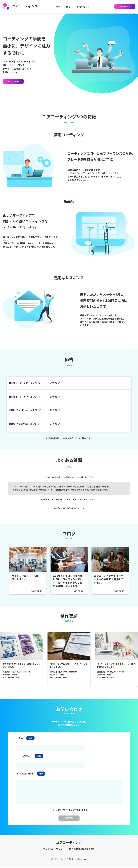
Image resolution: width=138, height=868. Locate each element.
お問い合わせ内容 (25, 777)
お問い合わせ (83, 6)
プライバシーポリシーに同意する (69, 813)
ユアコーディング (20, 6)
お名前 (20, 742)
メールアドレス (24, 759)
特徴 (58, 6)
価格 (68, 6)
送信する (69, 821)
